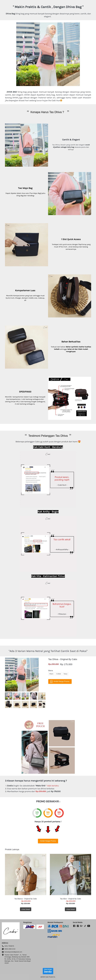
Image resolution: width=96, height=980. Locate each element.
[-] (74, 926)
